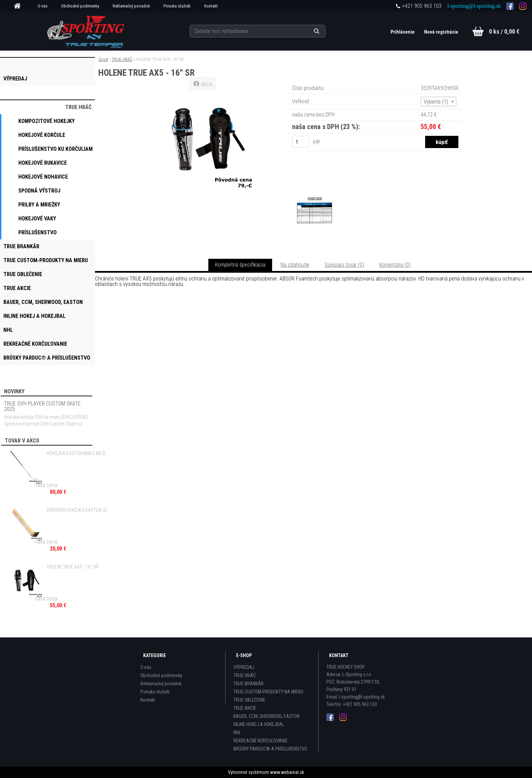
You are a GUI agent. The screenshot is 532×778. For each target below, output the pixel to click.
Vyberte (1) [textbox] (436, 102)
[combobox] (439, 102)
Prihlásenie (403, 32)
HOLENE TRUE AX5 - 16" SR (73, 567)
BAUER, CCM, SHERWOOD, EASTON (267, 716)
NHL (237, 732)
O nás (43, 6)
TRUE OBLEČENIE (249, 700)
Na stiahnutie (295, 265)
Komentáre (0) (395, 265)
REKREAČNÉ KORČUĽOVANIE (261, 741)
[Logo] (87, 31)
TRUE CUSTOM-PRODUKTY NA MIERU (268, 692)
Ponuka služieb (177, 6)
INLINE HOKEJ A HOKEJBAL (259, 724)
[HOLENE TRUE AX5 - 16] (204, 93)
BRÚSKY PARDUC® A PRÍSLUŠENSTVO (270, 749)
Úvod (103, 59)
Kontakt (211, 6)
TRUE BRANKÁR (249, 684)
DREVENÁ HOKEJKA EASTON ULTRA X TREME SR (78, 510)
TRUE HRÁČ (122, 59)
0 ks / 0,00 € (504, 31)
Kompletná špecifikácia (240, 265)
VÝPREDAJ (244, 667)
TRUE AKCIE (245, 708)
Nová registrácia (441, 32)
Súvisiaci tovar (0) (344, 265)
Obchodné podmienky (80, 6)
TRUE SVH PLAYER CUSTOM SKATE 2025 (42, 406)
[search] (325, 31)
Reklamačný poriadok (131, 6)
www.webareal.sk (287, 772)
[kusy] (301, 142)
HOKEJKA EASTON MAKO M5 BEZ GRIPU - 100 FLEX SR (78, 453)
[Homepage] (20, 6)
